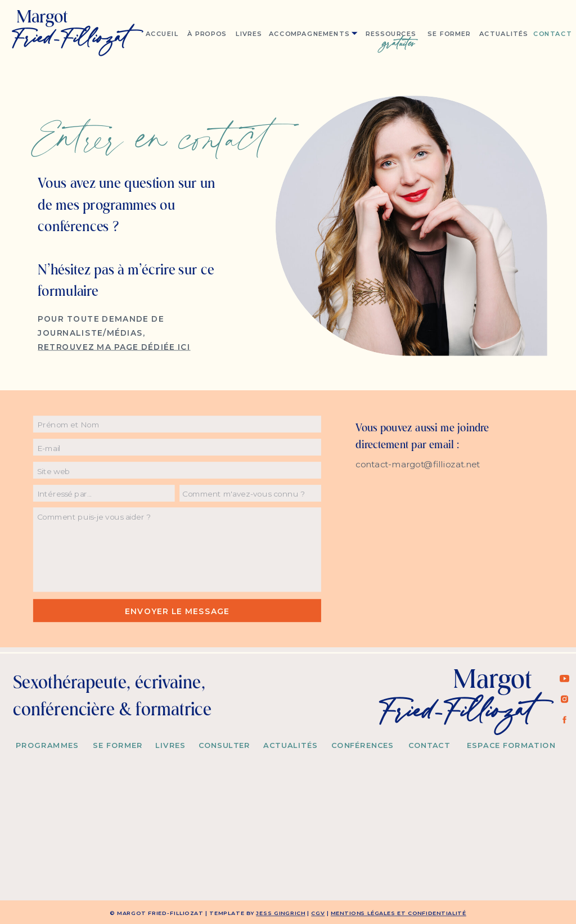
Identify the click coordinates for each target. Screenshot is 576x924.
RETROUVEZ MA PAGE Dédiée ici (114, 346)
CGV (318, 913)
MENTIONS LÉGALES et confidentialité (399, 913)
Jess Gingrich (280, 913)
